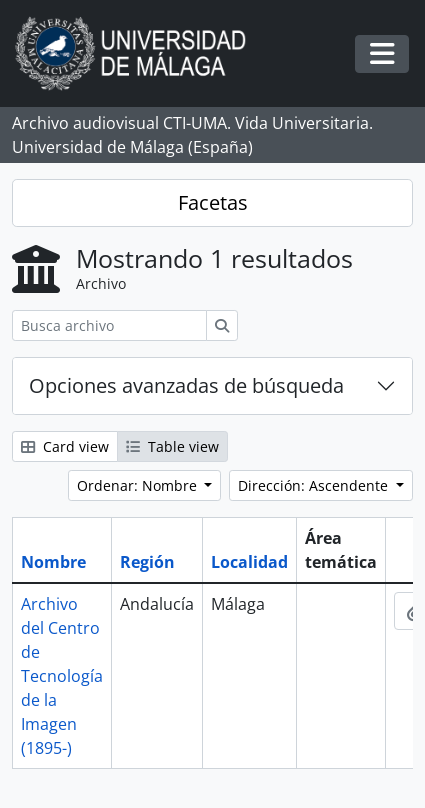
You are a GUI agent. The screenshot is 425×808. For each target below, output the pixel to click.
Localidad (249, 562)
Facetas (213, 202)
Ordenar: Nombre (139, 485)
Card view (65, 446)
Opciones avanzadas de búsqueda (186, 385)
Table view (172, 446)
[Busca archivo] (109, 325)
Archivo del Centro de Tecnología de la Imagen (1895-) (62, 676)
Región (147, 562)
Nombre (53, 562)
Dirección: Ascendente (315, 485)
